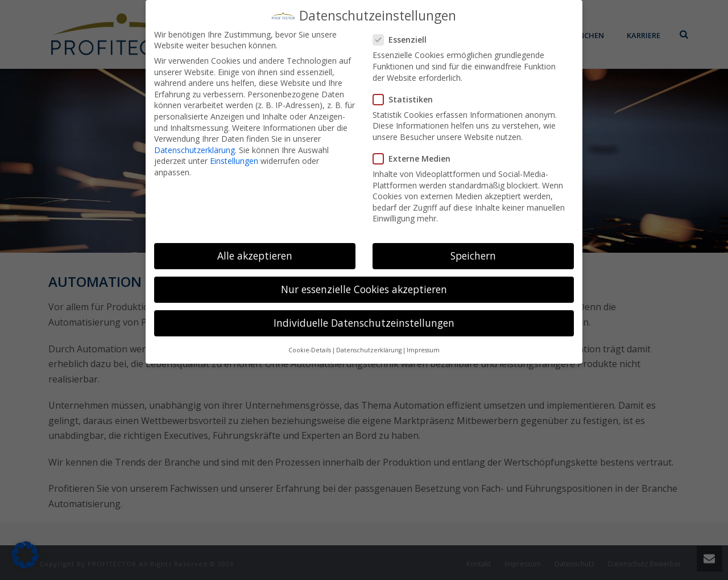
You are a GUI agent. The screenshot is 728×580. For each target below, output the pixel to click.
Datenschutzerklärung (195, 143)
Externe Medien (415, 151)
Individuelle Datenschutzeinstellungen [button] (364, 315)
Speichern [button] (473, 248)
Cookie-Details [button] (310, 343)
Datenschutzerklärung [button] (369, 343)
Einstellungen (234, 153)
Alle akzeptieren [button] (255, 248)
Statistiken (406, 92)
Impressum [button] (423, 343)
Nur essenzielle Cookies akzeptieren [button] (364, 282)
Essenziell (403, 32)
